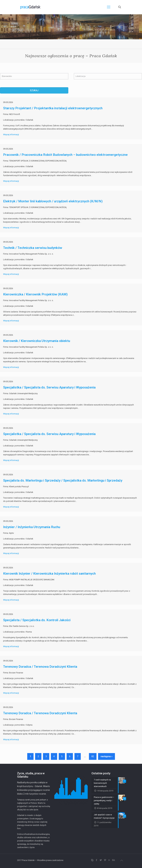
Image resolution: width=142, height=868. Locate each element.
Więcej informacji (11, 134)
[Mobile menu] (109, 7)
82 (93, 756)
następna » (107, 756)
